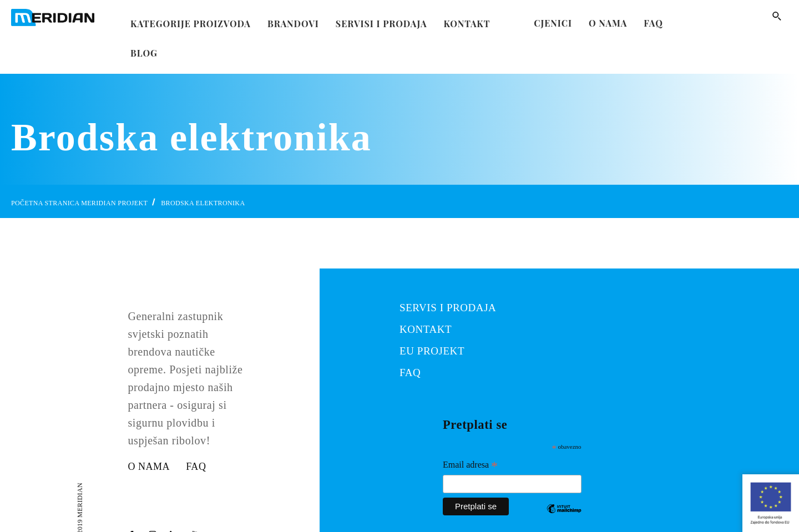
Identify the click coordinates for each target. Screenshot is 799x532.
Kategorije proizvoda (191, 20)
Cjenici (553, 23)
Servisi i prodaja (381, 20)
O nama (608, 23)
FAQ (653, 23)
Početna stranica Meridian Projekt (79, 203)
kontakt (467, 20)
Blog (144, 50)
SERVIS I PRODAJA (448, 308)
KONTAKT (426, 329)
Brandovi (293, 20)
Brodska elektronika (203, 203)
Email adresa (470, 466)
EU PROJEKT (432, 351)
